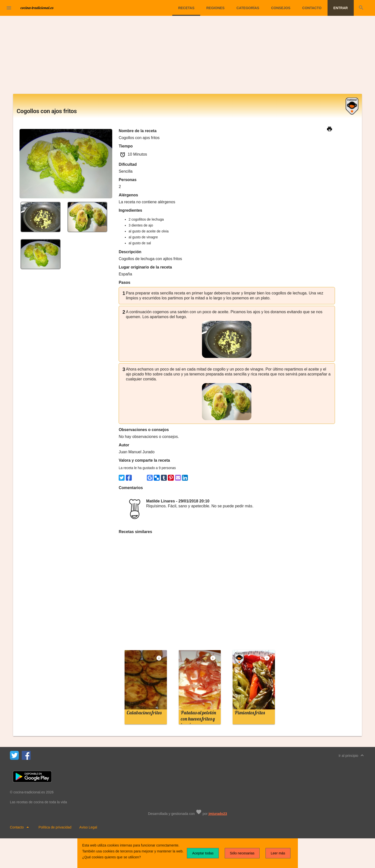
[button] (9, 8)
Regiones (215, 8)
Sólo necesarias (242, 853)
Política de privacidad (55, 827)
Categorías (248, 8)
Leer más (278, 853)
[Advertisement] (188, 57)
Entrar (341, 8)
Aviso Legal (88, 827)
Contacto (312, 8)
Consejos (281, 8)
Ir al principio (352, 755)
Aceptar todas (203, 853)
